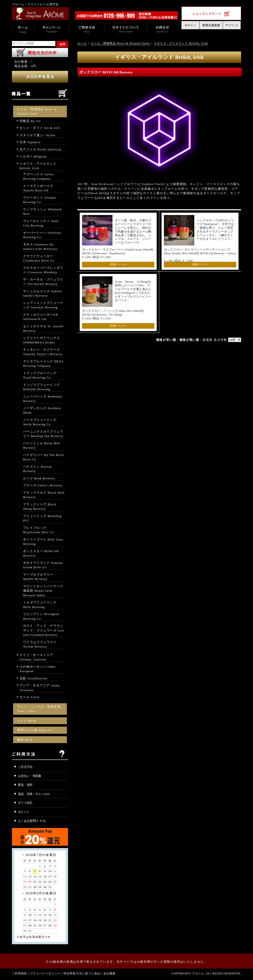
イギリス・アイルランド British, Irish (38, 166)
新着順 (208, 340)
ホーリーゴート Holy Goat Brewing (43, 542)
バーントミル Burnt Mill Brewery (42, 446)
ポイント (24, 812)
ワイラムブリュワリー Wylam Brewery (40, 644)
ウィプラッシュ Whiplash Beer (42, 212)
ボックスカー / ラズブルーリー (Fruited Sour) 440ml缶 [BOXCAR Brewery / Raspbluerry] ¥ (118, 253)
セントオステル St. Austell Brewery (43, 329)
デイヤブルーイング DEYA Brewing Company (43, 364)
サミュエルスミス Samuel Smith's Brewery (43, 293)
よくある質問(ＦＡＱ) (32, 821)
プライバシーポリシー (45, 973)
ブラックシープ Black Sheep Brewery (40, 507)
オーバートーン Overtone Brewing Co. (42, 235)
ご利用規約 (20, 973)
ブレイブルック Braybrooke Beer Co (38, 530)
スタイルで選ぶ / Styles (38, 135)
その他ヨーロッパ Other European (38, 669)
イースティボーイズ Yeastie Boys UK (38, 188)
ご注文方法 (25, 767)
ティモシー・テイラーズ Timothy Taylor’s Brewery (43, 352)
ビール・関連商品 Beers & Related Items (37, 111)
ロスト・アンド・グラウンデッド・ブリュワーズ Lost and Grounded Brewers (44, 630)
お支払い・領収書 (30, 776)
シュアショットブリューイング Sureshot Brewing (43, 305)
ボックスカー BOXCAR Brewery (41, 553)
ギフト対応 (25, 803)
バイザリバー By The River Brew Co (44, 457)
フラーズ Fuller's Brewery (43, 485)
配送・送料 (25, 785)
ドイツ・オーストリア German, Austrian (36, 657)
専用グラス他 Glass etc (34, 730)
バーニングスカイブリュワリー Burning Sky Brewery (43, 434)
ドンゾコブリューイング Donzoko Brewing (42, 387)
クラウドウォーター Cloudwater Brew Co (39, 258)
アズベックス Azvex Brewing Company (38, 177)
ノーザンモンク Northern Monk (42, 410)
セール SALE (30, 697)
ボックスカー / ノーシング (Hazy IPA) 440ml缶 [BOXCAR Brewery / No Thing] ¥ (113, 315)
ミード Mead (27, 721)
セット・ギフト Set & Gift (40, 128)
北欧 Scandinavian (34, 678)
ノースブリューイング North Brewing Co (40, 422)
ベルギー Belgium (33, 156)
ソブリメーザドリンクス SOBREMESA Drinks (42, 340)
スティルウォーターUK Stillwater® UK (41, 317)
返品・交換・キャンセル (34, 794)
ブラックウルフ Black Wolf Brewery (44, 495)
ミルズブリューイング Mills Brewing (40, 605)
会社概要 (110, 973)
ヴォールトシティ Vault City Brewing (41, 223)
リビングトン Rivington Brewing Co (41, 616)
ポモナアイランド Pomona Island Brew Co (43, 565)
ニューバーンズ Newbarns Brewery (43, 399)
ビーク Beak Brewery (39, 478)
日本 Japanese (30, 142)
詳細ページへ (118, 264)
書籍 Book (25, 740)
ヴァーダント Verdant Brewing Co (40, 200)
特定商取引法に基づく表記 (82, 973)
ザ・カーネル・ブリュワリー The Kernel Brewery (43, 282)
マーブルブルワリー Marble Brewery (38, 577)
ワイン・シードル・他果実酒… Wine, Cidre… (40, 709)
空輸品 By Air (30, 121)
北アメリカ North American (40, 149)
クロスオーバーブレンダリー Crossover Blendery (43, 270)
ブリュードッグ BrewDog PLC (42, 518)
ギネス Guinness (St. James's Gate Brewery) (40, 247)
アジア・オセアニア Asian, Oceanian (40, 688)
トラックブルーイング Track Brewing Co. (40, 375)
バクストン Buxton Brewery (37, 469)
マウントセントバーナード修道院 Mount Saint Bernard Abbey (43, 591)
